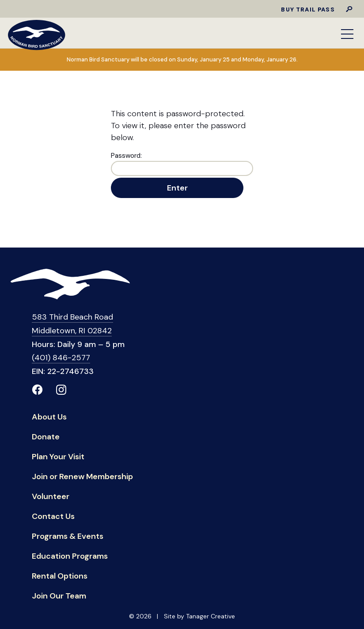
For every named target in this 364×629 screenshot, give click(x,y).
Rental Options (60, 577)
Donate (46, 438)
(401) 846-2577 (61, 358)
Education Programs (70, 557)
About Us (49, 418)
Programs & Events (68, 537)
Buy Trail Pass (308, 10)
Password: (182, 164)
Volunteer (51, 497)
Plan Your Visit (58, 458)
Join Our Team (59, 597)
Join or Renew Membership (82, 478)
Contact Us (53, 517)
